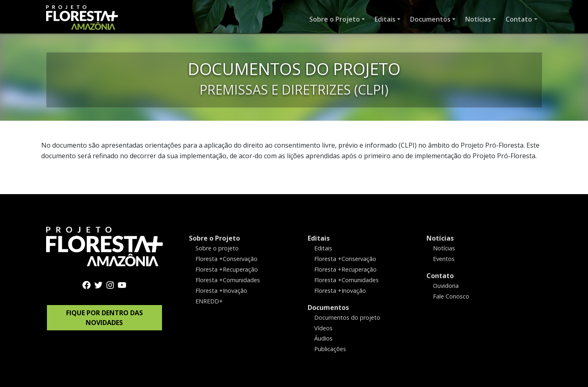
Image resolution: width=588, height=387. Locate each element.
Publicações (330, 349)
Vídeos (323, 328)
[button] (337, 19)
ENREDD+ (209, 301)
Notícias (440, 238)
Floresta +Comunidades (228, 280)
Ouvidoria (446, 285)
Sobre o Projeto (214, 238)
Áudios (323, 338)
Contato (440, 275)
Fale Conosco (451, 296)
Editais (319, 238)
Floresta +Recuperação (227, 269)
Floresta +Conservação (226, 259)
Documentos (328, 307)
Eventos (444, 259)
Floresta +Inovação (221, 290)
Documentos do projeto (347, 317)
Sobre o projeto (217, 248)
